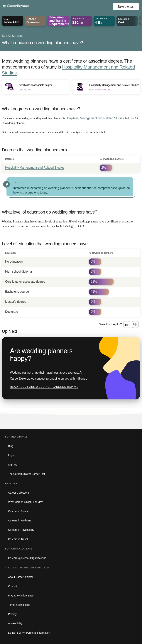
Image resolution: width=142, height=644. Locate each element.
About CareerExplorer (21, 577)
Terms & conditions (19, 605)
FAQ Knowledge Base (21, 596)
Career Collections (19, 493)
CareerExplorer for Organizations (27, 558)
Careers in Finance (19, 511)
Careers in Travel (18, 539)
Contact (13, 586)
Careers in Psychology (21, 530)
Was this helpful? (111, 324)
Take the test (126, 7)
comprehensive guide (111, 188)
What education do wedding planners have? (42, 43)
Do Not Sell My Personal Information (29, 633)
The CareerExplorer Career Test (27, 474)
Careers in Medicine (20, 521)
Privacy (12, 614)
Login (11, 455)
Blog (11, 446)
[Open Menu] (58, 6)
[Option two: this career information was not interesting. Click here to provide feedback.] (135, 325)
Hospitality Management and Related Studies (95, 118)
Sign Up (13, 465)
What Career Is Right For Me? (25, 502)
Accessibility (15, 623)
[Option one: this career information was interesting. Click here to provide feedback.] (127, 325)
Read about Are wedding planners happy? (44, 387)
